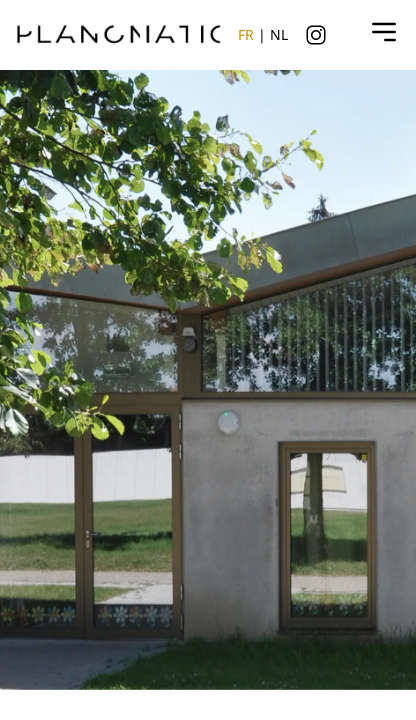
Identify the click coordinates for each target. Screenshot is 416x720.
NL (279, 34)
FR (246, 34)
